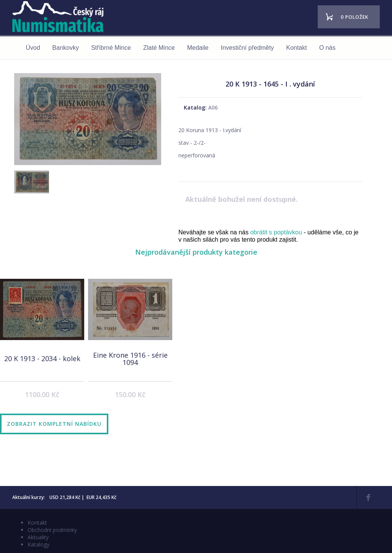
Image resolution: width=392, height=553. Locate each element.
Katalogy (38, 544)
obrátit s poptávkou (276, 232)
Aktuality (38, 537)
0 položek (354, 17)
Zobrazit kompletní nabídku (54, 424)
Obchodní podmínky (52, 530)
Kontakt (296, 48)
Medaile (198, 48)
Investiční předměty (247, 48)
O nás (327, 48)
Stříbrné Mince (111, 48)
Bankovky (66, 48)
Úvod (33, 48)
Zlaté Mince (159, 48)
